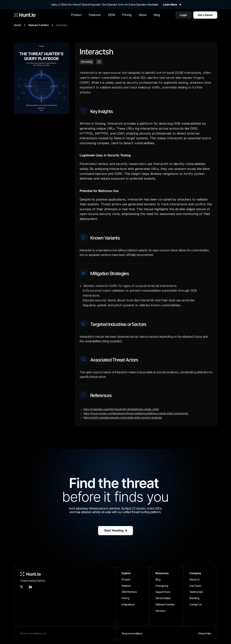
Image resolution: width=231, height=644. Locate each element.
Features (126, 586)
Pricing (125, 598)
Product (126, 579)
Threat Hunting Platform (33, 581)
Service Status (163, 598)
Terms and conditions (132, 633)
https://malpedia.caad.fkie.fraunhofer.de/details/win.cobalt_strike (121, 409)
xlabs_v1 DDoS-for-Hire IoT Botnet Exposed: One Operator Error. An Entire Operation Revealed (105, 4)
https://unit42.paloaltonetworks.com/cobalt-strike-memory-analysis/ (123, 418)
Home (17, 25)
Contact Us (196, 604)
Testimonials (196, 592)
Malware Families (38, 25)
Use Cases (195, 586)
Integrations (128, 604)
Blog (158, 579)
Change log (162, 586)
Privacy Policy (205, 633)
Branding (194, 598)
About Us (194, 579)
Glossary (160, 611)
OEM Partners (129, 592)
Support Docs (163, 592)
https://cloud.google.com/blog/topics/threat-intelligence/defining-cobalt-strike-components (136, 413)
